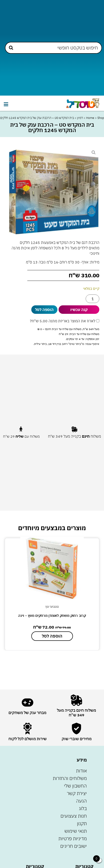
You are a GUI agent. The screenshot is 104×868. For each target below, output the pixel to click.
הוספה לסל (44, 310)
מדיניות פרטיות (73, 838)
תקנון (82, 823)
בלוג (83, 808)
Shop (101, 118)
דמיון (80, 118)
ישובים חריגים (74, 846)
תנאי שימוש (76, 831)
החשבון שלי (75, 786)
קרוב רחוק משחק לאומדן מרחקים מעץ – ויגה (52, 616)
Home (90, 118)
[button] (6, 104)
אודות (81, 771)
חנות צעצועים (74, 816)
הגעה (81, 801)
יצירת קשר (77, 793)
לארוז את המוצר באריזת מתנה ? (65, 321)
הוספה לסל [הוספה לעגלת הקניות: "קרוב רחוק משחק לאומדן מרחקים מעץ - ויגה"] (52, 636)
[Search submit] (11, 48)
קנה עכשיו (79, 310)
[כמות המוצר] (92, 299)
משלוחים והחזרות (70, 778)
